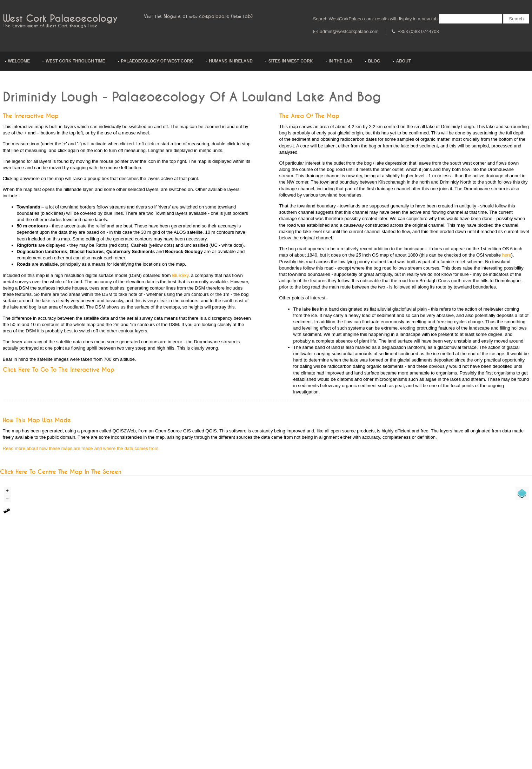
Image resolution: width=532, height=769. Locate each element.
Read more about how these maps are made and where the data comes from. (81, 448)
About (404, 61)
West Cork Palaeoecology (60, 19)
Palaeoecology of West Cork (157, 61)
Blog (374, 61)
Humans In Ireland (231, 61)
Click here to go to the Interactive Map (59, 370)
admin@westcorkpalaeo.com (349, 31)
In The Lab (341, 61)
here (507, 255)
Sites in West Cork (291, 61)
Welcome (19, 61)
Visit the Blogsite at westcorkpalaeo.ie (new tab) (198, 16)
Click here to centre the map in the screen (61, 472)
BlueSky (180, 275)
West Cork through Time (75, 61)
